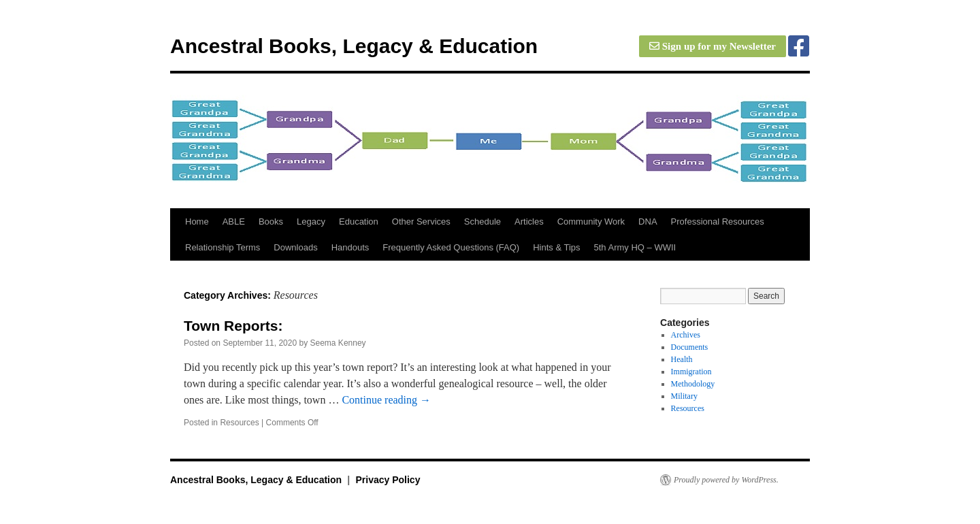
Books (271, 222)
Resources (239, 423)
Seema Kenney (338, 343)
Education (359, 222)
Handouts (350, 247)
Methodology (693, 384)
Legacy (311, 222)
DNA (648, 222)
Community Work (591, 222)
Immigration (691, 372)
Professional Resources (718, 222)
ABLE (234, 222)
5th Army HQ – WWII (635, 247)
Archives (686, 335)
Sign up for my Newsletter (713, 46)
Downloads (295, 247)
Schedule (483, 222)
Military (684, 396)
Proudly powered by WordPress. (726, 480)
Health (682, 359)
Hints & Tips (556, 247)
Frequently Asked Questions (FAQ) (451, 247)
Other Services (421, 222)
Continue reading (386, 400)
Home (197, 222)
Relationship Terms (223, 247)
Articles (529, 222)
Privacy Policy (388, 480)
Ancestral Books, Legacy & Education (354, 46)
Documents (690, 347)
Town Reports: (233, 326)
